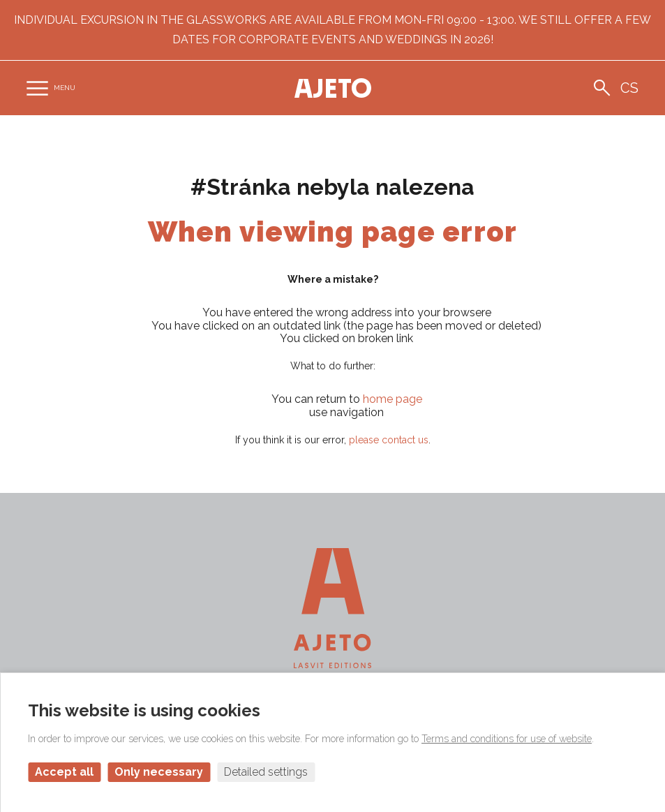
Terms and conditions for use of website (507, 739)
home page (393, 399)
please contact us (389, 440)
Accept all (64, 772)
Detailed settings (266, 772)
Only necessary (159, 772)
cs (629, 88)
